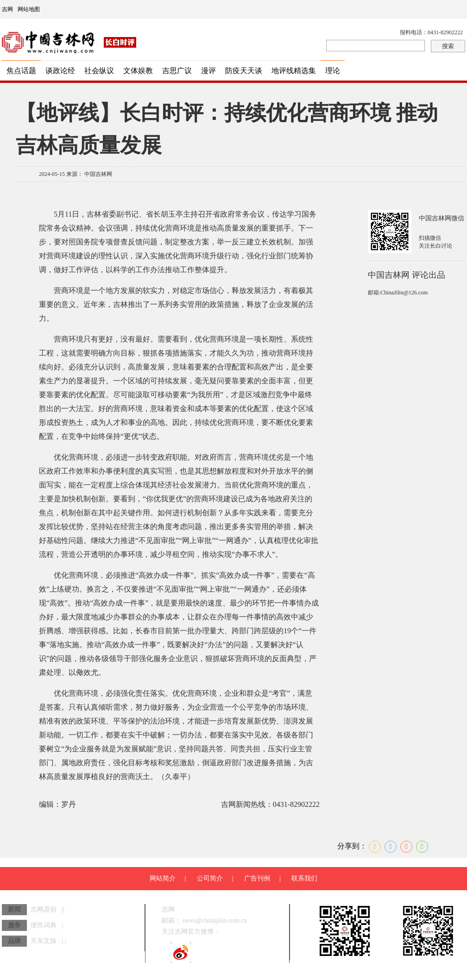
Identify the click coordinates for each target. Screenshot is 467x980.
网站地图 (29, 9)
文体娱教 (138, 71)
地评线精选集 (294, 71)
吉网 (7, 9)
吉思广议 (177, 71)
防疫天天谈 (244, 71)
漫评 (208, 71)
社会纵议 (99, 71)
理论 (333, 71)
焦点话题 (21, 71)
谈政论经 (60, 71)
